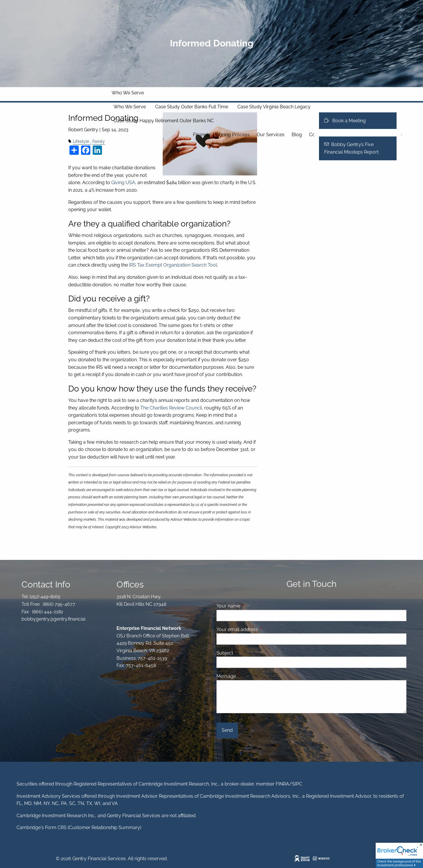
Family (99, 141)
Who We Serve (128, 93)
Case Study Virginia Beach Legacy (274, 107)
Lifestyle (81, 141)
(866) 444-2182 (47, 612)
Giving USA (123, 183)
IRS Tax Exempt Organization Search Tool (173, 265)
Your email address (260, 629)
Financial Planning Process (221, 135)
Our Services (271, 135)
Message (249, 676)
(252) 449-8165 (44, 597)
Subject (247, 653)
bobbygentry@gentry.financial (53, 619)
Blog (297, 135)
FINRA (282, 784)
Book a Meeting (345, 121)
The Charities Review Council (171, 408)
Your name (251, 606)
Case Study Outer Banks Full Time (192, 107)
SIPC (297, 784)
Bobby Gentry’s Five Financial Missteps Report (351, 148)
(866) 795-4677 (58, 604)
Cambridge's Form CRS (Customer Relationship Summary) (79, 827)
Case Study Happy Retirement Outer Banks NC (164, 121)
